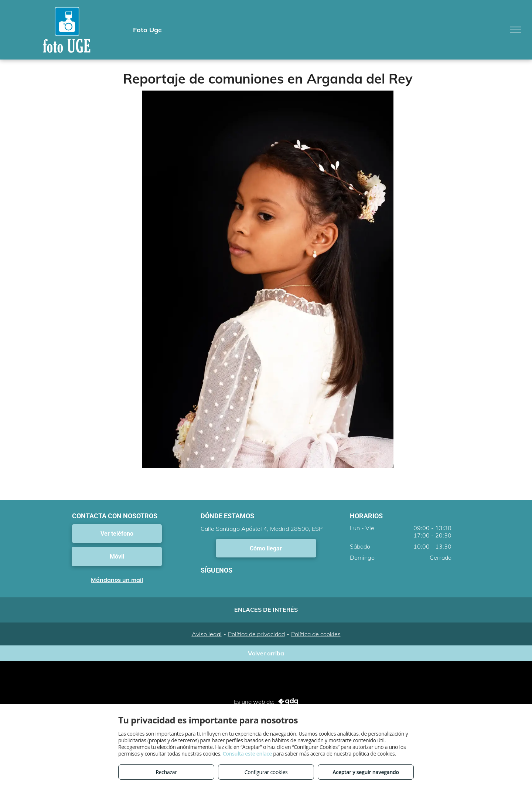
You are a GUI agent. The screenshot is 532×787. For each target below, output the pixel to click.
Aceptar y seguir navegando (366, 772)
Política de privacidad (256, 634)
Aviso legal (207, 634)
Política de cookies (316, 634)
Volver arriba (266, 653)
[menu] (516, 30)
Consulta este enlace (247, 754)
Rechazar (166, 772)
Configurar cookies (266, 772)
